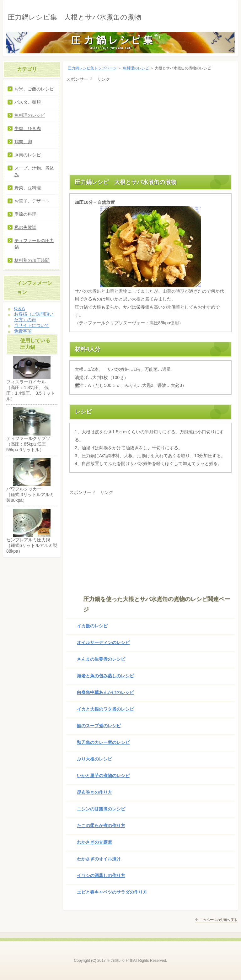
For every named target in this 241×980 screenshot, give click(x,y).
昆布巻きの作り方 (94, 792)
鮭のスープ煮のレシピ (99, 726)
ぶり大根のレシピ (94, 759)
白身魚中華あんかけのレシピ (105, 692)
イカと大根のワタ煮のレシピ (105, 709)
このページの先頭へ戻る (218, 920)
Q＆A (19, 308)
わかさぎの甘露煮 (94, 842)
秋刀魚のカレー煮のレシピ (103, 742)
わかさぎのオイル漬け (99, 859)
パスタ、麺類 (28, 102)
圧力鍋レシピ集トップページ (92, 68)
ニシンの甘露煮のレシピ (101, 809)
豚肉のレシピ (28, 155)
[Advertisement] (150, 127)
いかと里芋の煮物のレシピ (103, 776)
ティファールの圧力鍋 (34, 244)
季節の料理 (25, 214)
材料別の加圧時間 (32, 260)
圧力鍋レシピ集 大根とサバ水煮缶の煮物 (75, 17)
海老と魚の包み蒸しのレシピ (105, 676)
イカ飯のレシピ (92, 626)
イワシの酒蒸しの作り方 (101, 875)
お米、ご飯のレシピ (34, 89)
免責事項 (23, 331)
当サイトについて (32, 325)
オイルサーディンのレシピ (103, 642)
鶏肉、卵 (23, 142)
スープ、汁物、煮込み (34, 171)
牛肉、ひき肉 (28, 128)
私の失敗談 (25, 227)
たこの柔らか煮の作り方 (101, 826)
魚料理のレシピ (136, 68)
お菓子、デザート (32, 201)
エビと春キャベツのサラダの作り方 (112, 892)
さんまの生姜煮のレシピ (101, 659)
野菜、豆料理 (28, 188)
